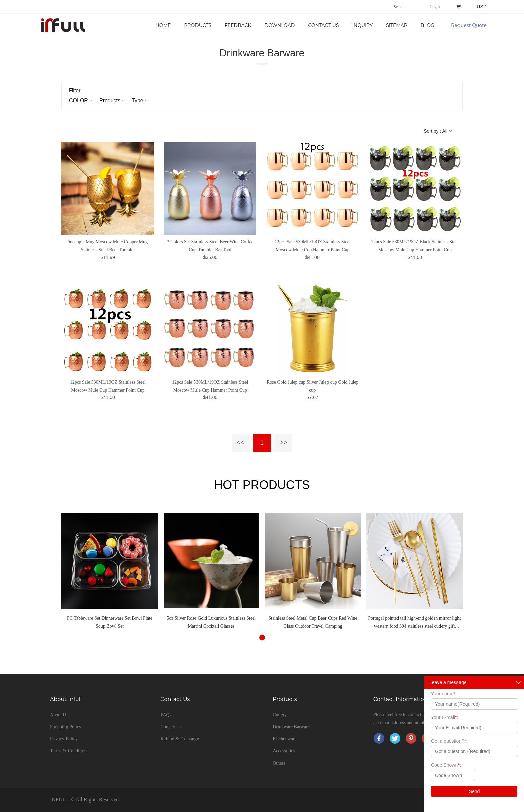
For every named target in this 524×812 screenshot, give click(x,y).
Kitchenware (285, 739)
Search (399, 7)
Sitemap (397, 25)
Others (279, 763)
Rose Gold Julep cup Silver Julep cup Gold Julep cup (313, 386)
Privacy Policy (64, 739)
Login (435, 7)
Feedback (238, 25)
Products (198, 25)
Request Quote (469, 25)
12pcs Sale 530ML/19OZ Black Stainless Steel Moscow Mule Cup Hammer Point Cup (415, 246)
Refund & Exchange (180, 739)
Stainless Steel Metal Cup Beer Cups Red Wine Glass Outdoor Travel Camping (313, 622)
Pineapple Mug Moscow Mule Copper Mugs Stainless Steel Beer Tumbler (108, 246)
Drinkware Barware (262, 53)
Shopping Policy (66, 727)
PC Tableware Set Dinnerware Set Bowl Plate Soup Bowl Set (110, 622)
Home (163, 25)
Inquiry (363, 25)
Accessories (284, 751)
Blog (428, 25)
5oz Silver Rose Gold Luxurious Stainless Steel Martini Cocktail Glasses (211, 622)
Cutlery (280, 715)
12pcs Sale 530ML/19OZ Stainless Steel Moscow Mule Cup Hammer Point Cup (313, 246)
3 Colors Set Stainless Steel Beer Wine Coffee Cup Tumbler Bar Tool (210, 246)
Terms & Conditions (69, 751)
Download (280, 25)
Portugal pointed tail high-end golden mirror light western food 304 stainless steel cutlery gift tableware (414, 623)
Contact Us (323, 25)
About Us (59, 715)
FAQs (166, 715)
